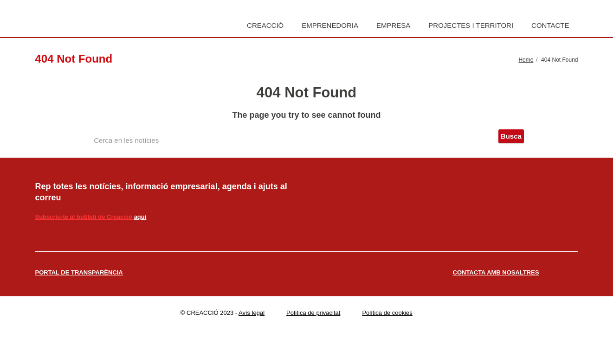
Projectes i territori (471, 25)
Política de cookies (387, 313)
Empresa (393, 25)
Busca (511, 136)
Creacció (265, 25)
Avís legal (252, 313)
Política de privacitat (313, 313)
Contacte (550, 25)
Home (526, 60)
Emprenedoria (330, 25)
